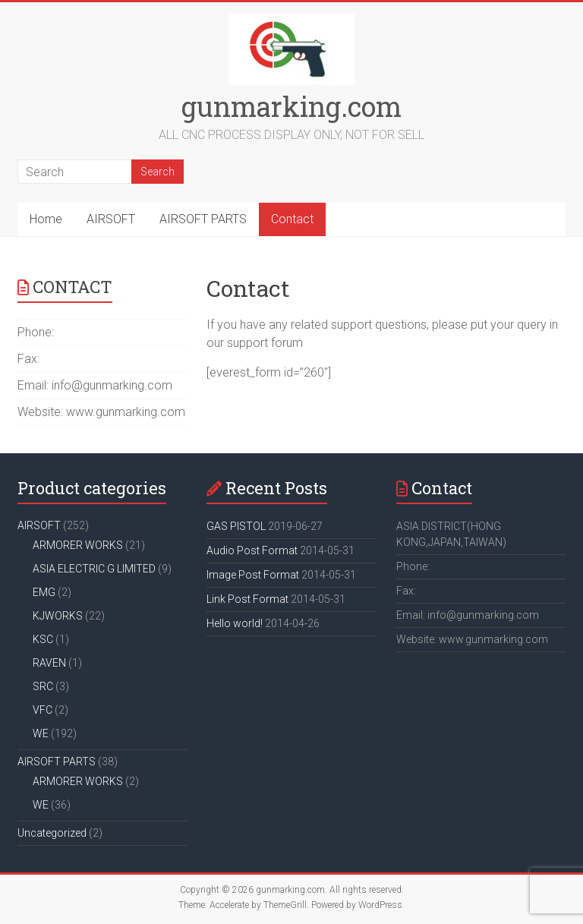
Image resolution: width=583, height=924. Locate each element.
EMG (44, 592)
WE (41, 733)
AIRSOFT (111, 219)
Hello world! (235, 623)
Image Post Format (253, 575)
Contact (292, 219)
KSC (43, 639)
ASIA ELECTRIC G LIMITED (94, 569)
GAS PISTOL (236, 526)
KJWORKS (58, 616)
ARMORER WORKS (78, 545)
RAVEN (49, 663)
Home (46, 219)
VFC (43, 710)
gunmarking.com (291, 106)
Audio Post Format (252, 550)
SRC (43, 686)
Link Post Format (247, 599)
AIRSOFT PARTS (203, 219)
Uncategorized (52, 833)
